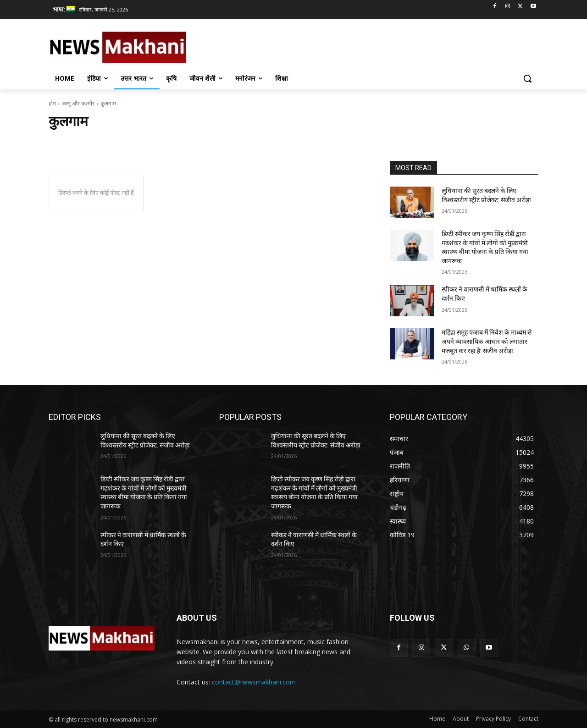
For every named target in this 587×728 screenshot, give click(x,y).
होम (52, 103)
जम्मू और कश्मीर (78, 103)
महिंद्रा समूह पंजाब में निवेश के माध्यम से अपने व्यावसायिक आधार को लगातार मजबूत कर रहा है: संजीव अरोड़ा (487, 341)
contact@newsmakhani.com (254, 682)
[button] (527, 78)
